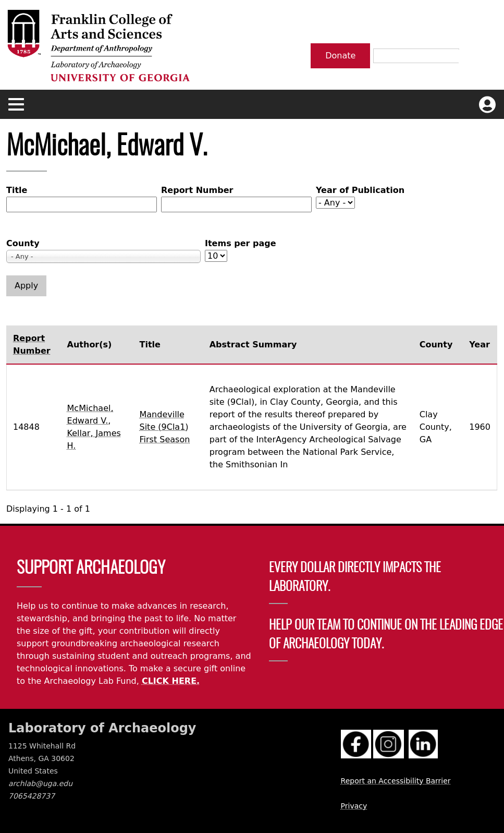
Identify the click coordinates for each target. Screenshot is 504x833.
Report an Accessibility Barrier (396, 781)
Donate (340, 56)
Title (17, 190)
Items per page (241, 243)
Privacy (354, 806)
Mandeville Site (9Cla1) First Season (165, 427)
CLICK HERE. (171, 681)
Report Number (197, 190)
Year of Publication (360, 190)
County (23, 243)
